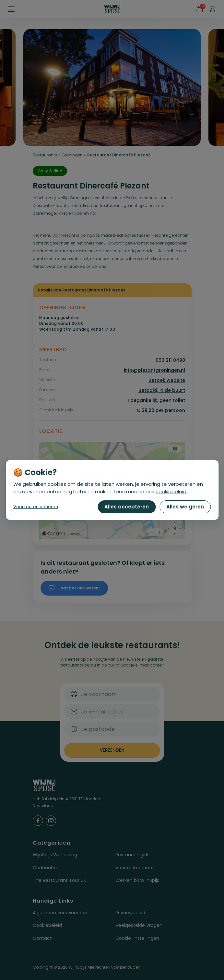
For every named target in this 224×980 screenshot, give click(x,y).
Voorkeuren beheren (36, 507)
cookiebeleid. (171, 491)
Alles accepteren (127, 507)
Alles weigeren (185, 507)
